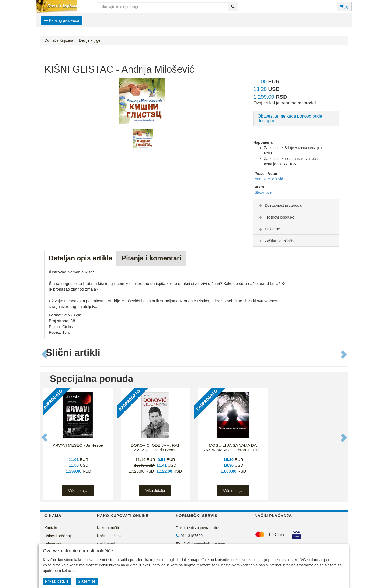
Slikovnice (263, 192)
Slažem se (87, 581)
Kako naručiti (108, 528)
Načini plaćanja (110, 536)
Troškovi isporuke (276, 217)
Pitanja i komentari (151, 258)
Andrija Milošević (269, 179)
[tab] (296, 205)
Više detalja (78, 491)
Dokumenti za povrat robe (198, 528)
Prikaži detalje (57, 581)
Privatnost (53, 544)
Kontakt (51, 528)
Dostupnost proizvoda (279, 205)
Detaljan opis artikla (81, 258)
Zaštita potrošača (276, 241)
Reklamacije (107, 544)
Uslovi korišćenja (59, 536)
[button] (45, 354)
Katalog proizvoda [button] (62, 20)
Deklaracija (270, 229)
